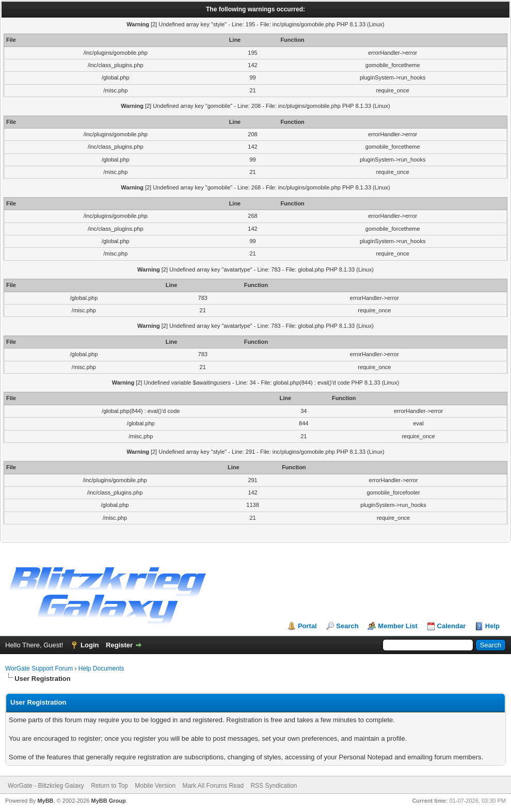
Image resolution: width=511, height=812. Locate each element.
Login (90, 645)
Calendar (452, 626)
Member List (398, 626)
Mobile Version (155, 786)
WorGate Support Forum (39, 668)
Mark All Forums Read (213, 786)
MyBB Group (108, 801)
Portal (307, 626)
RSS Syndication (274, 786)
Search (347, 626)
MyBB (45, 801)
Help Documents (101, 668)
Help (492, 626)
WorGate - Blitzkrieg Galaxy (46, 786)
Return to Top (109, 786)
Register (119, 645)
